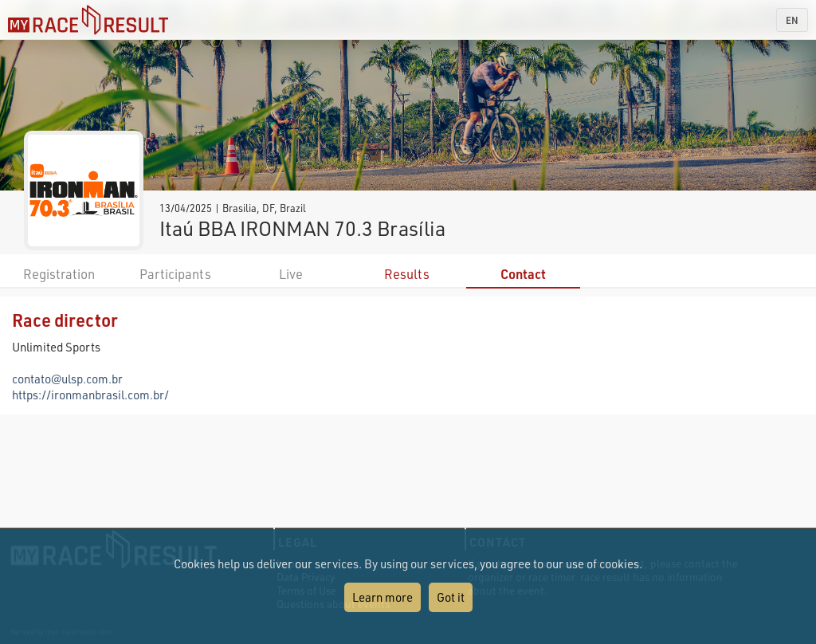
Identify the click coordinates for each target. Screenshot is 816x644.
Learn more (382, 597)
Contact (523, 274)
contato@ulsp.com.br (67, 379)
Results (407, 274)
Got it (451, 597)
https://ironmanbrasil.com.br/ (90, 395)
